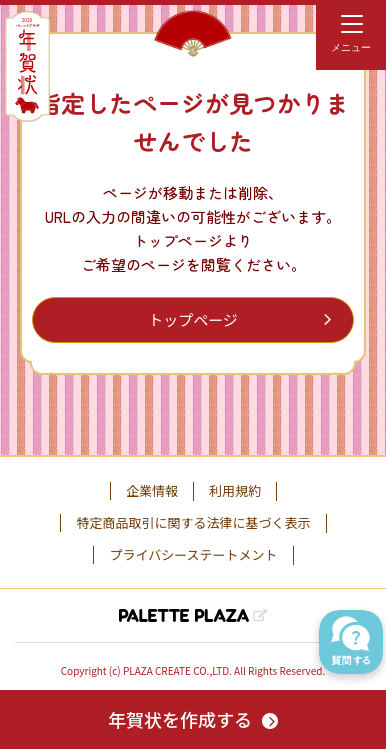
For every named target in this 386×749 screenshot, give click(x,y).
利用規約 (235, 491)
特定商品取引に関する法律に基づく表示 (193, 523)
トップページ (193, 319)
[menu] (351, 35)
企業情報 (152, 491)
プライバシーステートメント (193, 555)
